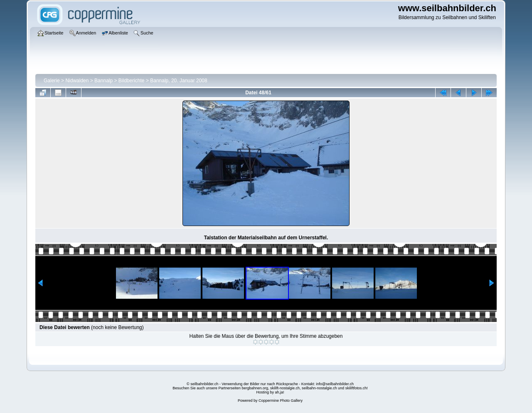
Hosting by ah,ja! (270, 392)
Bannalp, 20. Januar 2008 (179, 81)
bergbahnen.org (255, 388)
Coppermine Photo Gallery (281, 401)
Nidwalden (77, 81)
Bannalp (103, 81)
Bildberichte (132, 81)
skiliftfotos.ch (356, 388)
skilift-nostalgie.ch (285, 388)
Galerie (52, 81)
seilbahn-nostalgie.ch (319, 388)
